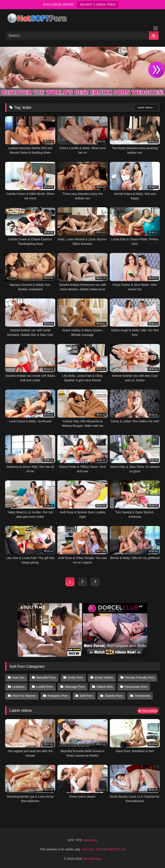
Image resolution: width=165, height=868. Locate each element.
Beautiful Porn (46, 677)
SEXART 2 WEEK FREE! (98, 4)
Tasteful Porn (114, 696)
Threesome (142, 696)
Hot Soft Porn (92, 859)
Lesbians (18, 687)
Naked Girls (105, 687)
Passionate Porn (136, 687)
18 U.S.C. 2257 (92, 849)
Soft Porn (86, 696)
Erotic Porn (75, 677)
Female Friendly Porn (140, 677)
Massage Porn (75, 687)
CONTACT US (115, 849)
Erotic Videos (104, 677)
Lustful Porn (45, 687)
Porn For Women (24, 696)
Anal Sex (18, 677)
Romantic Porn (58, 696)
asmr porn (91, 840)
